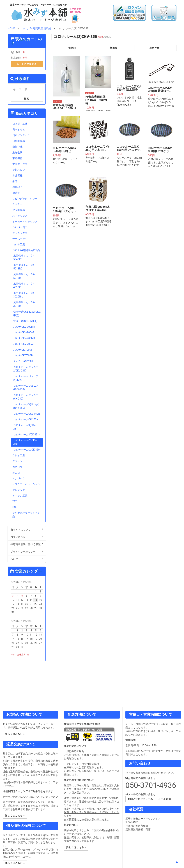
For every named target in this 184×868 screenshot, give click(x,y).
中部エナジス (20, 164)
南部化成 (17, 147)
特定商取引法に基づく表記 (27, 544)
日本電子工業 (20, 124)
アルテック (19, 490)
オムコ (16, 473)
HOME (11, 28)
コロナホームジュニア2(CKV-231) (26, 369)
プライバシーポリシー (27, 551)
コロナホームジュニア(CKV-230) (26, 387)
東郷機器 (17, 158)
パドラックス (20, 216)
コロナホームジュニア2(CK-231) (26, 378)
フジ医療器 (19, 210)
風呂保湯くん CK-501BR (24, 276)
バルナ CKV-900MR (24, 327)
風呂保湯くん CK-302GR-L (24, 295)
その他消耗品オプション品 (26, 515)
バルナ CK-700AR (23, 355)
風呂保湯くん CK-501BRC (24, 267)
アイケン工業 (20, 496)
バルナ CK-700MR (23, 350)
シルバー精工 (20, 227)
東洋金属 (17, 153)
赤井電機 (17, 176)
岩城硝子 (17, 187)
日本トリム (19, 130)
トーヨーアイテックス (25, 221)
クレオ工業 (19, 455)
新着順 (114, 48)
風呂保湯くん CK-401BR (24, 285)
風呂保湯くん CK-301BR (24, 304)
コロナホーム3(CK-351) (26, 435)
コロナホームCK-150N (26, 419)
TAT (15, 501)
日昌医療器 (19, 141)
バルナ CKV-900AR (24, 333)
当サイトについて (27, 529)
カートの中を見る (27, 64)
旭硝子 (16, 193)
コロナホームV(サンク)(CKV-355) (26, 406)
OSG (15, 507)
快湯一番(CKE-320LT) (25, 321)
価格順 (72, 48)
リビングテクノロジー (25, 198)
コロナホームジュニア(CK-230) (26, 397)
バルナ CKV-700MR (24, 338)
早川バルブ (19, 170)
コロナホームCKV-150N (27, 414)
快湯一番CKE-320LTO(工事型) (27, 313)
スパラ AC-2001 (23, 361)
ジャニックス (20, 233)
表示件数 (156, 48)
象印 (15, 181)
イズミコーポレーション (26, 484)
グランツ (17, 461)
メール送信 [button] (165, 799)
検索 (27, 99)
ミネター (17, 204)
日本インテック (21, 135)
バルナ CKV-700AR (24, 344)
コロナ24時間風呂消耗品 (26, 250)
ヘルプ (27, 559)
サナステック (20, 239)
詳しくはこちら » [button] (15, 734)
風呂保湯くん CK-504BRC (24, 257)
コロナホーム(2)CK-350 (26, 450)
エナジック (19, 478)
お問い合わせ (27, 537)
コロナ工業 (19, 244)
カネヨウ (17, 467)
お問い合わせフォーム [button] (140, 799)
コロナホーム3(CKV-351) (25, 427)
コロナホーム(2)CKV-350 (25, 442)
